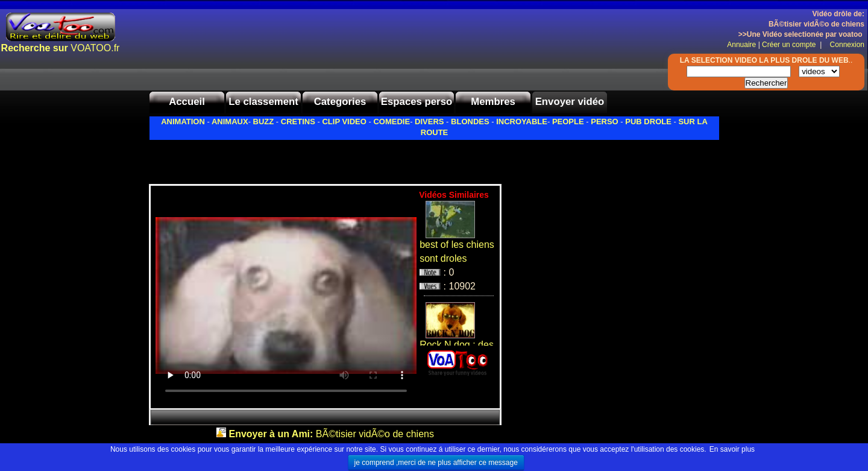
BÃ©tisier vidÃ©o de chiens (332, 434)
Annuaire (741, 45)
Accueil (187, 102)
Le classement (263, 102)
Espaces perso (417, 102)
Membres (493, 102)
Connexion (844, 45)
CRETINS (298, 122)
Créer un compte (790, 45)
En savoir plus (732, 449)
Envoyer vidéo (570, 102)
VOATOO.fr (61, 48)
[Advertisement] (290, 159)
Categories (340, 102)
